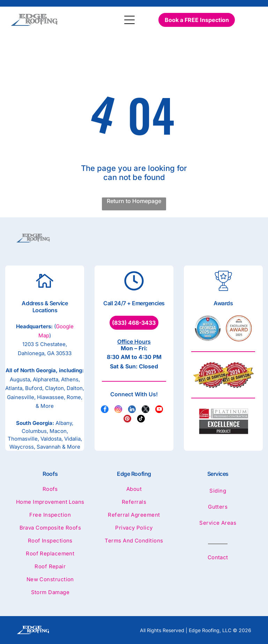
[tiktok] (141, 420)
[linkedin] (132, 410)
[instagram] (118, 410)
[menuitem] (50, 492)
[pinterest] (127, 420)
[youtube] (159, 410)
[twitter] (146, 410)
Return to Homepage (134, 201)
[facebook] (105, 410)
